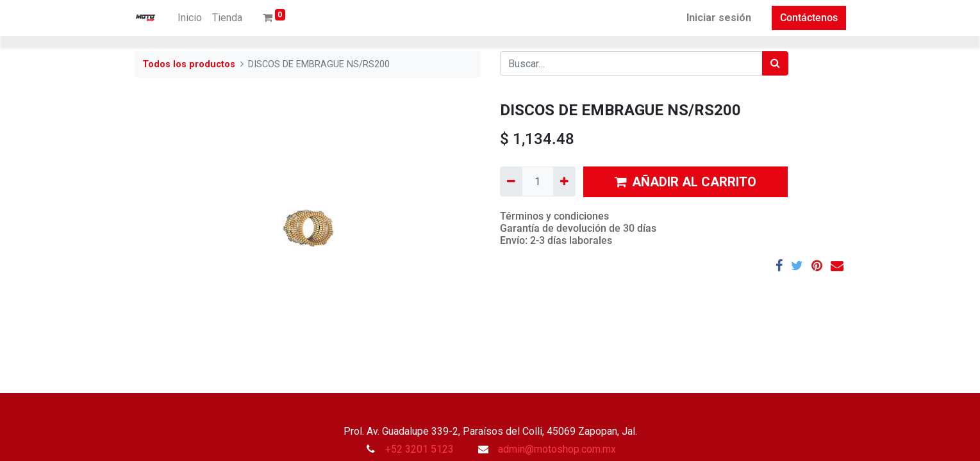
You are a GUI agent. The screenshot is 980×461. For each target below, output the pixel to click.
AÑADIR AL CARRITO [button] (685, 182)
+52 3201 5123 (419, 449)
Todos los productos (189, 64)
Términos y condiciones (554, 216)
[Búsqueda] (775, 63)
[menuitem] (190, 18)
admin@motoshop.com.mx (557, 449)
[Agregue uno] (564, 181)
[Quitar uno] (511, 181)
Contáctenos (809, 18)
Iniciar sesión (719, 18)
